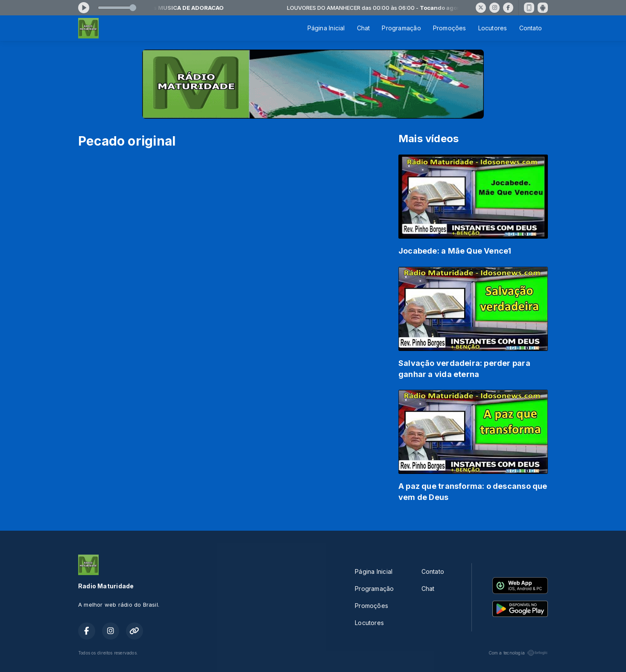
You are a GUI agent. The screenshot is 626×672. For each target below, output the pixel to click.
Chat (364, 28)
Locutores (493, 28)
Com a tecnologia (518, 653)
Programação (401, 28)
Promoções (450, 28)
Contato (531, 28)
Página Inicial (326, 28)
